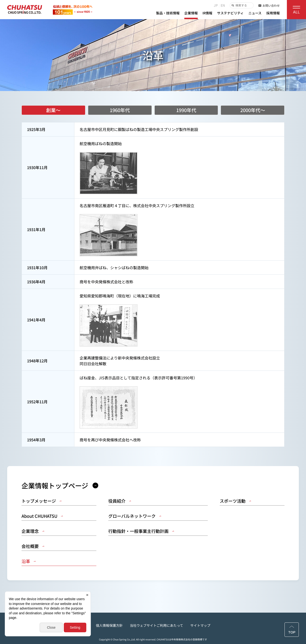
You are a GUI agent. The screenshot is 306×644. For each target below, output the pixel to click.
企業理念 (33, 531)
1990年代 (186, 110)
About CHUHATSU (42, 516)
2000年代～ (253, 110)
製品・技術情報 (168, 13)
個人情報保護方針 (109, 625)
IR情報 (207, 13)
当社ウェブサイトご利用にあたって (156, 625)
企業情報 (191, 13)
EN (223, 5)
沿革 (29, 561)
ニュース (255, 13)
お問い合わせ (269, 6)
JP (216, 5)
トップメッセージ (41, 501)
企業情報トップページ (60, 485)
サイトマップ (200, 625)
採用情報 (273, 13)
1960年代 (120, 110)
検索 (232, 5)
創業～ (53, 110)
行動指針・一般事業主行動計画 (141, 531)
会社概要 (33, 546)
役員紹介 (120, 501)
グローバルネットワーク (135, 516)
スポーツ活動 (235, 501)
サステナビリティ (230, 13)
